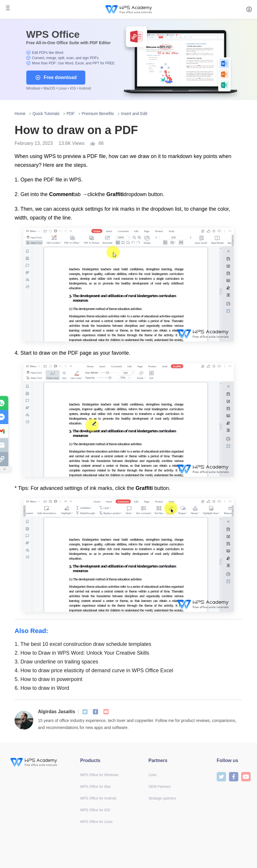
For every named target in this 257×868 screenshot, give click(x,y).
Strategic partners (162, 798)
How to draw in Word (42, 688)
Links (152, 775)
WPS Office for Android (98, 798)
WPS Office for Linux (96, 822)
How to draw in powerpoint (48, 679)
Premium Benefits (98, 114)
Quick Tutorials (46, 114)
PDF (71, 114)
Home (20, 114)
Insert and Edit (134, 114)
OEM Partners (159, 787)
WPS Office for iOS (95, 810)
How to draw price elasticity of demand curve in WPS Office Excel (94, 670)
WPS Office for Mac (95, 787)
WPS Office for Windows (99, 775)
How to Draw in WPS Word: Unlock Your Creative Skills (82, 653)
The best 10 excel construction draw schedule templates (83, 644)
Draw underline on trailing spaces (56, 662)
